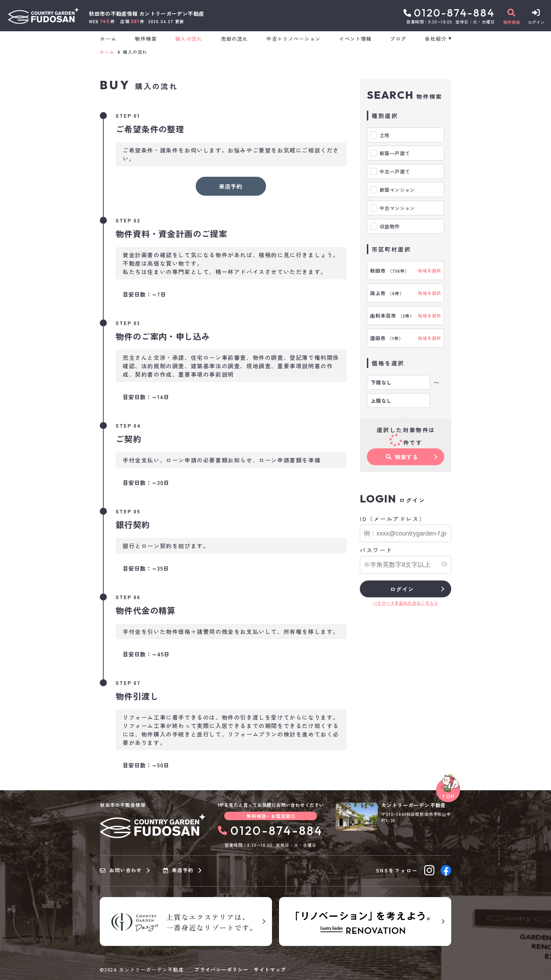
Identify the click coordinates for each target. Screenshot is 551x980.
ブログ (398, 39)
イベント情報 (355, 39)
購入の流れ (189, 39)
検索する (402, 457)
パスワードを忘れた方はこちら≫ (406, 603)
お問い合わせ (121, 870)
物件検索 (146, 39)
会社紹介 (436, 39)
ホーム (108, 39)
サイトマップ (270, 969)
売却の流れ (235, 39)
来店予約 (231, 186)
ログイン (402, 589)
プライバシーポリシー (221, 969)
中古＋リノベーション (293, 39)
